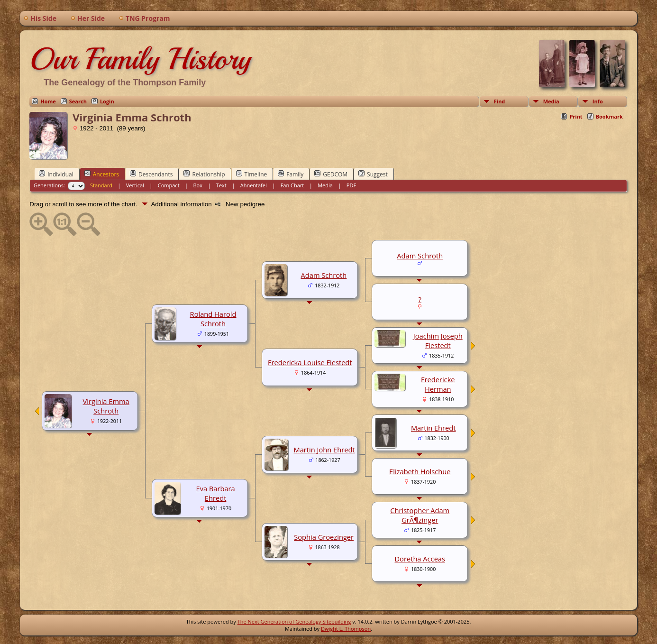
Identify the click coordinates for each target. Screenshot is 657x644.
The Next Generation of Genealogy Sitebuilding (294, 621)
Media (551, 101)
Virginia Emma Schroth (106, 406)
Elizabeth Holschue (420, 471)
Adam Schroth (324, 275)
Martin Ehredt (433, 428)
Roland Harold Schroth (213, 319)
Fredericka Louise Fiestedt (310, 362)
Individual (56, 174)
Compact (169, 185)
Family (291, 174)
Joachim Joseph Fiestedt (438, 340)
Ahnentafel (254, 185)
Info (598, 101)
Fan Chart (292, 185)
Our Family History (140, 59)
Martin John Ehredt (324, 450)
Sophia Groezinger (324, 537)
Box (197, 185)
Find (500, 101)
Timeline (252, 174)
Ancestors (102, 174)
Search (78, 101)
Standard (101, 185)
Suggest (373, 174)
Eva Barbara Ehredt (215, 493)
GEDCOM (331, 174)
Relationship (204, 174)
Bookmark (609, 116)
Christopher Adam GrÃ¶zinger (420, 515)
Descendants (151, 174)
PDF (351, 185)
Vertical (135, 185)
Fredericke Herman (438, 384)
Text (221, 185)
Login (107, 101)
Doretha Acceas (420, 559)
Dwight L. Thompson (346, 629)
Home (48, 101)
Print (576, 116)
